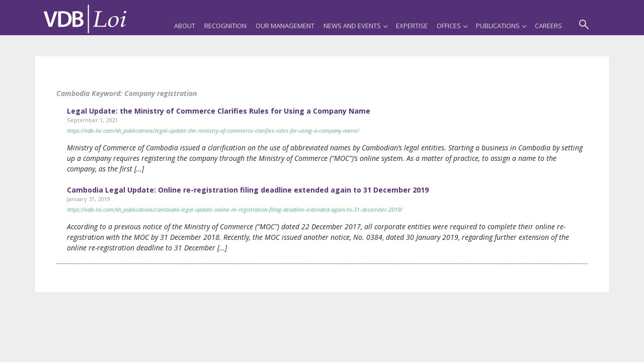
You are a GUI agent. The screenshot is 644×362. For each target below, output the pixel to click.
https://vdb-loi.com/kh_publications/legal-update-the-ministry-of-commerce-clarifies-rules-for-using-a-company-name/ (213, 130)
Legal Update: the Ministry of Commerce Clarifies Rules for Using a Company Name (219, 111)
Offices (452, 26)
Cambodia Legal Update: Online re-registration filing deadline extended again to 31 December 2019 (248, 190)
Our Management (285, 26)
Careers (548, 26)
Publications (501, 26)
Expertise (412, 26)
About (185, 26)
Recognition (225, 26)
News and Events (355, 26)
